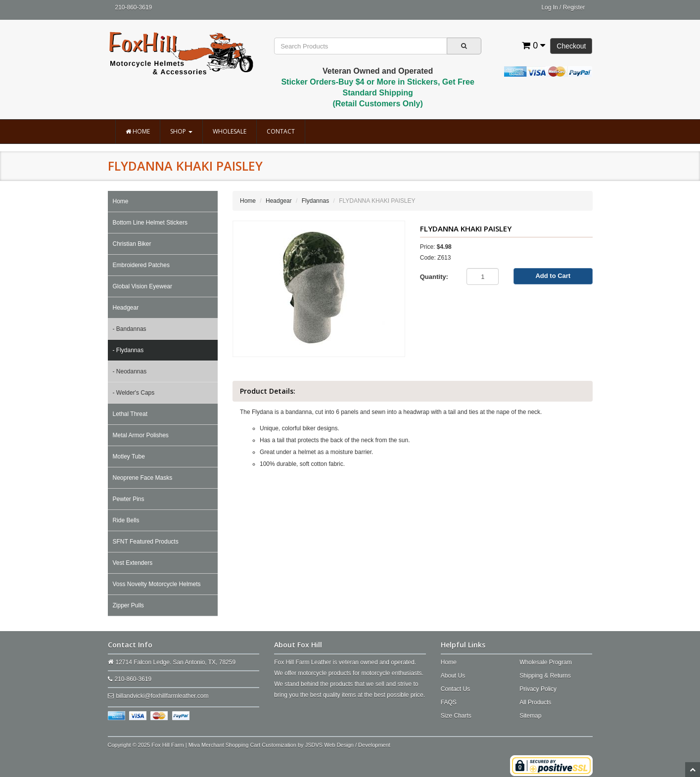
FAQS (449, 702)
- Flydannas (128, 350)
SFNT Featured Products (146, 542)
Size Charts (456, 716)
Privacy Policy (538, 689)
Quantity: (434, 277)
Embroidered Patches (141, 265)
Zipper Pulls (128, 605)
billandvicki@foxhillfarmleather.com (163, 696)
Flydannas (315, 201)
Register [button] (574, 7)
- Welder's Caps (134, 393)
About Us (453, 676)
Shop (181, 131)
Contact (281, 131)
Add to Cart (553, 276)
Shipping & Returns (545, 676)
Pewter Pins (129, 499)
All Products (535, 702)
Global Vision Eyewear (143, 286)
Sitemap (530, 716)
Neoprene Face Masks (143, 478)
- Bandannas (130, 329)
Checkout (571, 46)
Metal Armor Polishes (141, 435)
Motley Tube (129, 457)
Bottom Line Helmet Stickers (150, 223)
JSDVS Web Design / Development (348, 745)
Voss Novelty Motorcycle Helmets (157, 584)
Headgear (126, 308)
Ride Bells (126, 520)
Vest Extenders (133, 563)
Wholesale (230, 131)
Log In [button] (549, 7)
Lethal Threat (130, 414)
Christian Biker (132, 244)
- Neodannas (130, 371)
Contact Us (455, 689)
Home (138, 131)
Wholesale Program (545, 662)
